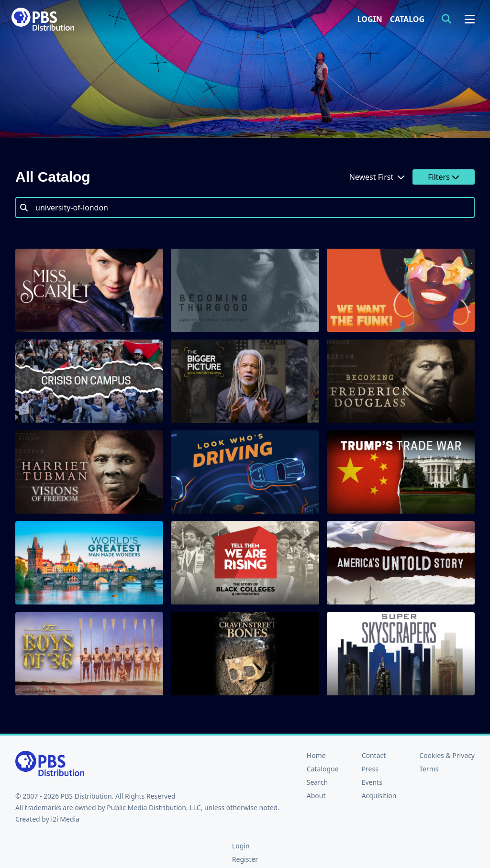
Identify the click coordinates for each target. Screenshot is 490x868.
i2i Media (65, 819)
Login (370, 19)
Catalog (407, 19)
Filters (444, 177)
